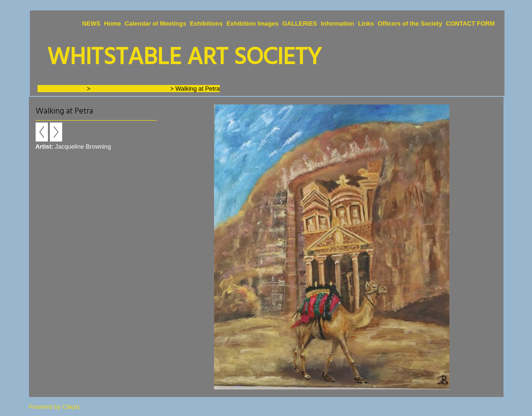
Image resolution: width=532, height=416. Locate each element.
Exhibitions (206, 24)
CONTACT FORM (471, 24)
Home (112, 24)
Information (337, 24)
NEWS (91, 24)
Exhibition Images (252, 24)
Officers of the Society (410, 24)
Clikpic (72, 407)
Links (366, 24)
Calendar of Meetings (155, 24)
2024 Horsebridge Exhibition (130, 89)
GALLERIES (300, 24)
